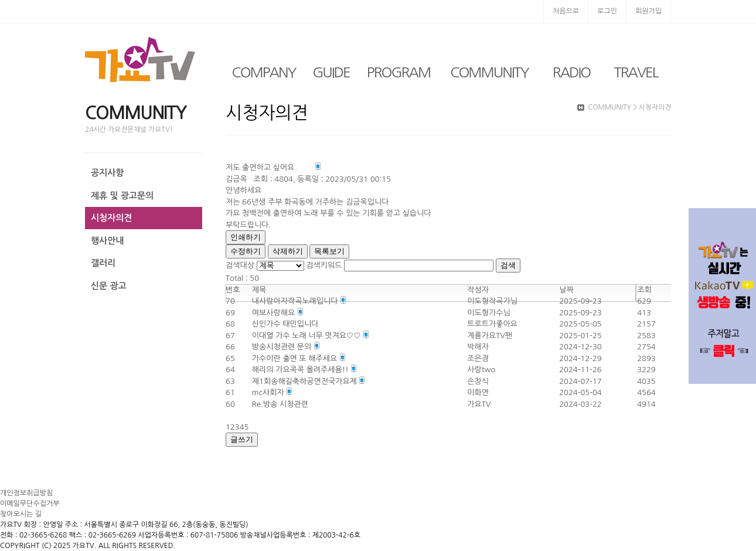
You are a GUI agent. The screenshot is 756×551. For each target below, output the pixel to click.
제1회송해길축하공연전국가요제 (306, 381)
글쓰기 (242, 439)
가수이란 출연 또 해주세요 (296, 358)
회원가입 (648, 11)
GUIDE (331, 72)
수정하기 (246, 251)
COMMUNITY (489, 72)
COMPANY (264, 72)
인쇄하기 (246, 237)
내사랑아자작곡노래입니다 (296, 301)
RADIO (572, 72)
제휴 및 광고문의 (122, 195)
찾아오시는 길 (21, 514)
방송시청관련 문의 (283, 347)
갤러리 (103, 263)
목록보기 (329, 251)
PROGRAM (399, 72)
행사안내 (107, 241)
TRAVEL (636, 72)
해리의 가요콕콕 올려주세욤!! (302, 370)
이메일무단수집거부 (30, 504)
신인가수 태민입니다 (285, 324)
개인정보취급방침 (26, 493)
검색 (508, 265)
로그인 (607, 11)
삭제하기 (288, 251)
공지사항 (107, 173)
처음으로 (566, 11)
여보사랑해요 (275, 313)
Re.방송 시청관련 (280, 404)
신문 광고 (109, 286)
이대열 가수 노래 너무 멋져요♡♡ (307, 336)
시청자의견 (112, 218)
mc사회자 (269, 392)
